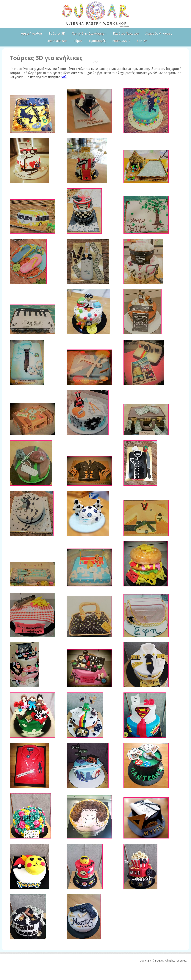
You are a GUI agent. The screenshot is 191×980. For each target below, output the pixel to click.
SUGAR (95, 14)
